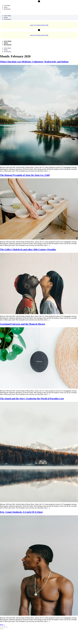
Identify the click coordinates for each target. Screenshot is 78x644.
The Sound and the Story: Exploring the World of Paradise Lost (32, 398)
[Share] (5, 627)
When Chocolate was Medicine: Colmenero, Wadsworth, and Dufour (34, 62)
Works (6, 7)
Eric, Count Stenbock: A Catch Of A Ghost (21, 512)
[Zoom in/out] (1, 627)
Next (2, 625)
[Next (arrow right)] (3, 629)
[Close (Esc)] (7, 627)
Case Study (7, 6)
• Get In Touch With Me (39, 25)
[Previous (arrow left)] (1, 629)
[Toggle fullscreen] (3, 627)
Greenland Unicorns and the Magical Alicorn (23, 324)
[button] (39, 12)
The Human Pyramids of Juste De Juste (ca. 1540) (25, 175)
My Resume (7, 9)
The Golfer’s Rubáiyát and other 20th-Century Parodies (28, 249)
